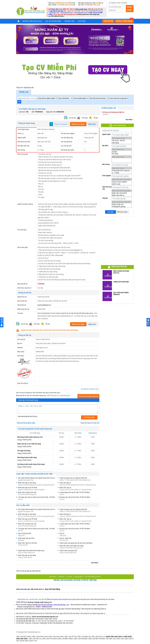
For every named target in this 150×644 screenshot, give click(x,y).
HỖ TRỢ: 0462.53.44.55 (93, 577)
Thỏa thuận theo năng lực (122, 171)
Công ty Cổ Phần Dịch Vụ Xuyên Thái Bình (31, 490)
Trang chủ (19, 88)
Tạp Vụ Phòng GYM (24, 533)
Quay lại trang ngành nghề (26, 423)
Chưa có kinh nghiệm (122, 182)
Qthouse (105, 114)
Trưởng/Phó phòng (122, 207)
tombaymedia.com (29, 607)
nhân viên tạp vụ (65, 483)
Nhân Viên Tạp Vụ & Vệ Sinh (27, 543)
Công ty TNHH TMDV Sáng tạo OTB (71, 548)
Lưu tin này (72, 118)
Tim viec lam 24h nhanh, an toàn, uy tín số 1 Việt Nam (75, 580)
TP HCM (122, 154)
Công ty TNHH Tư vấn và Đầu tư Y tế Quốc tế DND (75, 490)
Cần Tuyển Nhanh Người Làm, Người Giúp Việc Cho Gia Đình (37, 478)
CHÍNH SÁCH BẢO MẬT (121, 282)
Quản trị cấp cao (122, 204)
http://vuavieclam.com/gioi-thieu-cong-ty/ (83, 605)
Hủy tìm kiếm (123, 212)
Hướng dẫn (79, 577)
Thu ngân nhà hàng (24, 451)
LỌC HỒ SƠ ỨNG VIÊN (53, 21)
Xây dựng (122, 143)
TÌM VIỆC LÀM (69, 21)
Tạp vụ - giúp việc (66, 538)
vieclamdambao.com (34, 632)
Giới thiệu (53, 577)
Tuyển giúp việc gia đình (26, 538)
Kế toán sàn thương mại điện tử (113, 112)
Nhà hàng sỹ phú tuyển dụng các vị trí (30, 437)
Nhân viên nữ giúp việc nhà (27, 492)
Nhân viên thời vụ (122, 195)
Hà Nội (122, 152)
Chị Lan (62, 495)
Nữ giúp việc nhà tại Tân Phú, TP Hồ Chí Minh (75, 497)
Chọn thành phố (122, 150)
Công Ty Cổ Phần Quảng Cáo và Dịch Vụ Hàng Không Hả (36, 485)
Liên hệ (69, 577)
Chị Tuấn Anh (64, 540)
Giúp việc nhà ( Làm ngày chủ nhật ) (72, 546)
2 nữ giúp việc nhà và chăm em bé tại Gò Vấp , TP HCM (36, 497)
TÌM (19, 102)
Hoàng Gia (21, 536)
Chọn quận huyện (122, 157)
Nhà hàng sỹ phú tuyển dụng (27, 457)
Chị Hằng (21, 540)
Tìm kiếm (111, 212)
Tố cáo (96, 118)
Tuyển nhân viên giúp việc (68, 551)
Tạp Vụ (62, 533)
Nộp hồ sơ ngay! (78, 124)
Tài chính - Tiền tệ (122, 141)
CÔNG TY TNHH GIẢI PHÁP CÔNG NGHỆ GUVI (75, 480)
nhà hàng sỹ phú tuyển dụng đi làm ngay (31, 464)
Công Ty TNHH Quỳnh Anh (26, 553)
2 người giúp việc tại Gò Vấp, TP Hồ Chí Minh (75, 492)
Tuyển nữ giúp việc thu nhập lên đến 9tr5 (73, 478)
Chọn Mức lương (122, 168)
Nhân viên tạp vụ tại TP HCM (27, 488)
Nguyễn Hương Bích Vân (26, 480)
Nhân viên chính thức (122, 193)
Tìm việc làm (24, 92)
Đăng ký (114, 3)
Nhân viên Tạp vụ (65, 488)
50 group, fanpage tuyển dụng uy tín (40, 602)
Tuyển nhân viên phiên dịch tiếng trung (31, 551)
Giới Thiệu (82, 21)
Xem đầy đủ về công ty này (90, 389)
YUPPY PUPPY (23, 545)
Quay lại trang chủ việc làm (90, 423)
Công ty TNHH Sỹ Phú (24, 440)
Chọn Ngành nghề (122, 138)
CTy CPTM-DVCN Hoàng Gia (27, 495)
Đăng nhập (129, 9)
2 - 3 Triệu (122, 173)
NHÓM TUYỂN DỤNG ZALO (32, 21)
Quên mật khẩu (122, 3)
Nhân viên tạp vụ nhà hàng (27, 483)
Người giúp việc (29, 88)
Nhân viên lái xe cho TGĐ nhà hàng (29, 444)
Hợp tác (62, 577)
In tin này (85, 118)
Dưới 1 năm (122, 184)
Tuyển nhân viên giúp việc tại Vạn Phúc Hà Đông (76, 543)
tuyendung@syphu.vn (44, 305)
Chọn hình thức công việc (122, 180)
